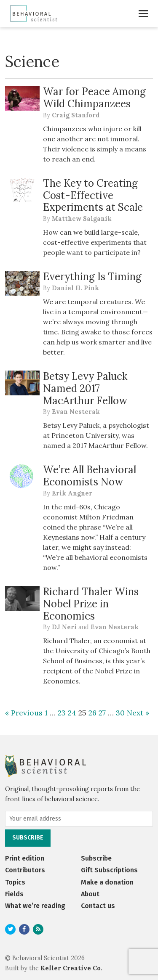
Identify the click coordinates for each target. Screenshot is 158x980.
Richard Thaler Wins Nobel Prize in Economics (91, 604)
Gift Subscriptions (109, 870)
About (90, 894)
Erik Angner (72, 493)
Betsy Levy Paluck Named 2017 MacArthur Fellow (85, 388)
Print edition (25, 858)
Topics (15, 882)
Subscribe (96, 858)
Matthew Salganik (82, 219)
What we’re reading (35, 906)
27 (102, 713)
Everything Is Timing (92, 277)
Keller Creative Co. (71, 968)
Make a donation (107, 882)
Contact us (98, 906)
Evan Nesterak (76, 412)
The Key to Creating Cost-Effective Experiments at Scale (93, 195)
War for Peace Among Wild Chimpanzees (94, 98)
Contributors (25, 870)
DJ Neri (64, 627)
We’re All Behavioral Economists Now (90, 476)
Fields (14, 894)
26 (92, 713)
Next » (138, 713)
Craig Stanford (76, 115)
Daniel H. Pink (75, 288)
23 (62, 713)
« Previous (24, 713)
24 (72, 713)
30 (120, 713)
